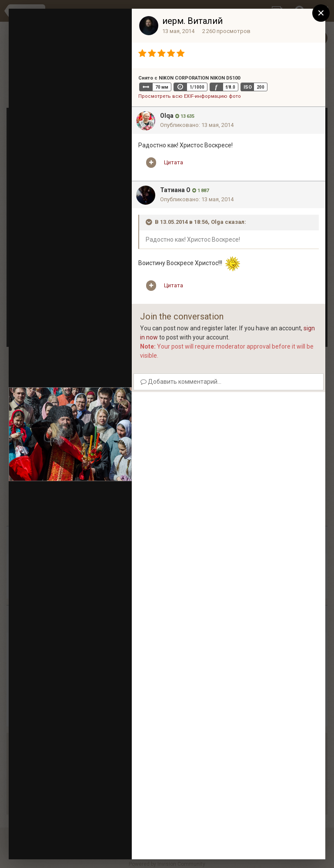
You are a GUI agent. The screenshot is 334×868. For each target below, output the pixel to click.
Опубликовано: (197, 125)
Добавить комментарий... (181, 382)
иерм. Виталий (192, 21)
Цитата (174, 162)
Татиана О (175, 190)
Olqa (167, 116)
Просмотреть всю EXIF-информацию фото (190, 96)
